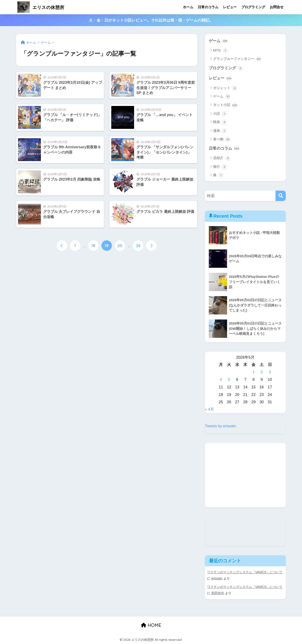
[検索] (281, 196)
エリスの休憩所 (45, 7)
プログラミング (253, 7)
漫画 (220, 131)
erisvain (217, 579)
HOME (151, 625)
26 (138, 246)
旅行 (220, 167)
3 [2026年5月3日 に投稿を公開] (270, 372)
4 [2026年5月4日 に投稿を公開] (221, 380)
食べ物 (222, 140)
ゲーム (218, 41)
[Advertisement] (245, 475)
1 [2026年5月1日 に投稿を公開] (253, 372)
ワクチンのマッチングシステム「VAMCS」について (245, 573)
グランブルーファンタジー (237, 59)
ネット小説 (225, 105)
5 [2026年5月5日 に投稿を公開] (229, 380)
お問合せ (277, 7)
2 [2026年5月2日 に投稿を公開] (262, 372)
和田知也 (218, 593)
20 (120, 246)
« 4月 (209, 410)
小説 (220, 114)
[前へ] (62, 246)
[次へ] (151, 246)
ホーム (188, 7)
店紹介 (222, 158)
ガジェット (225, 88)
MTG (221, 51)
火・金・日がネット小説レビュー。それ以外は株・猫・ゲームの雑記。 (151, 20)
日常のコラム (208, 7)
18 (93, 246)
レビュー (230, 7)
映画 (220, 122)
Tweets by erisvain (221, 426)
